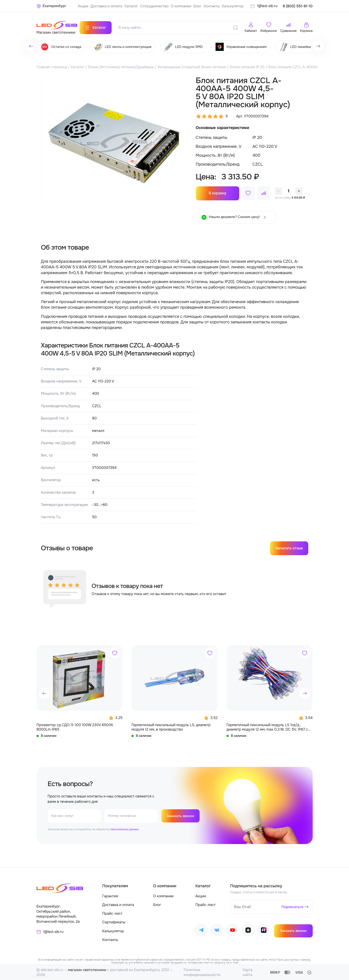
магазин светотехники (87, 969)
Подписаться (292, 906)
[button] (44, 692)
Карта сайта (248, 971)
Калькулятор (233, 6)
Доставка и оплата (106, 6)
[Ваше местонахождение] (51, 6)
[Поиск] (235, 27)
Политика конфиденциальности (202, 971)
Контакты (212, 6)
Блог (197, 6)
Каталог (131, 6)
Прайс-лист (112, 913)
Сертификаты (114, 921)
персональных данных (124, 828)
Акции (83, 6)
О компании (181, 6)
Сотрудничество (154, 6)
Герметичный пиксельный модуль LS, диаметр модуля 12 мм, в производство (171, 726)
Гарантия (110, 895)
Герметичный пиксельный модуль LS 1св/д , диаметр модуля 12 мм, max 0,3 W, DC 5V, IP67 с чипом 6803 (267, 726)
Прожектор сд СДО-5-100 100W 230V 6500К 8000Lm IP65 (75, 726)
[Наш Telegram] (201, 930)
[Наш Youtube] (233, 930)
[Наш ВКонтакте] (217, 930)
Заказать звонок (181, 815)
